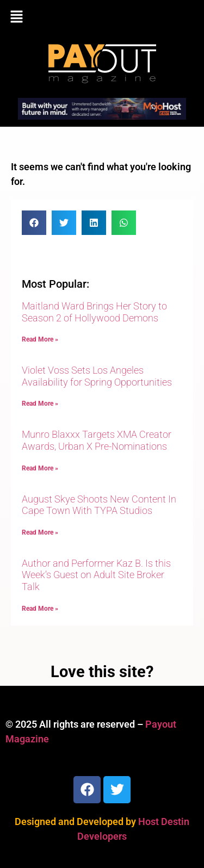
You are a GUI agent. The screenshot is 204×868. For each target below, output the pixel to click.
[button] (102, 17)
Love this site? (102, 672)
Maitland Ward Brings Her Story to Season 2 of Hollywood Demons (94, 312)
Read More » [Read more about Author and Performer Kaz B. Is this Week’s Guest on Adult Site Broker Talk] (40, 609)
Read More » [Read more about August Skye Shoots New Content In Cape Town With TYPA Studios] (40, 532)
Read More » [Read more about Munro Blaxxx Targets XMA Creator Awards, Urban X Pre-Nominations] (40, 468)
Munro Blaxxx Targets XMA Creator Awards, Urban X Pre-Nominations (97, 440)
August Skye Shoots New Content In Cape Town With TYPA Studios (99, 505)
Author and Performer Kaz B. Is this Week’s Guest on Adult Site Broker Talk (96, 575)
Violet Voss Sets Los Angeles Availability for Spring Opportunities (97, 376)
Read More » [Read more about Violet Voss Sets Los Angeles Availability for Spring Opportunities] (40, 404)
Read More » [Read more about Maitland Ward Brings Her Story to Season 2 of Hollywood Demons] (40, 339)
